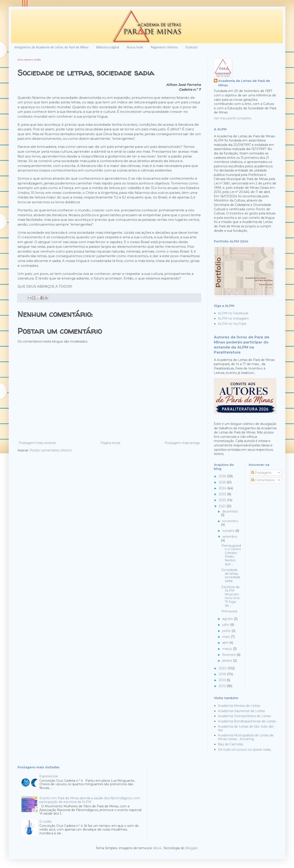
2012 (223, 686)
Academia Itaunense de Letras (241, 711)
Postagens (261, 473)
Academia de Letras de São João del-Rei (246, 728)
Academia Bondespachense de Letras (247, 721)
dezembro (230, 511)
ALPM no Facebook (233, 313)
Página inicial (110, 443)
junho (227, 631)
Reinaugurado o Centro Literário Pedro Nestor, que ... (231, 555)
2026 (223, 476)
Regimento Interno (164, 48)
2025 (223, 482)
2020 (223, 668)
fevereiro (229, 655)
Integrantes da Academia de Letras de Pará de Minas (52, 48)
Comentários (263, 480)
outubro (229, 531)
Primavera (229, 611)
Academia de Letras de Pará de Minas (244, 83)
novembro (230, 521)
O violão (46, 822)
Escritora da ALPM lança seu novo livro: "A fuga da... (231, 596)
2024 (223, 488)
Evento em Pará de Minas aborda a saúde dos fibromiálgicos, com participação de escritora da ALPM (90, 800)
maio (226, 637)
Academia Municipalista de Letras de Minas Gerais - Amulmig (246, 737)
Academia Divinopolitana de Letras (244, 716)
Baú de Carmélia (230, 744)
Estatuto (191, 48)
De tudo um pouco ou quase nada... (245, 750)
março (228, 649)
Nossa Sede (135, 48)
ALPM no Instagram (233, 318)
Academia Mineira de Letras (239, 706)
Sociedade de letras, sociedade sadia (231, 575)
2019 (223, 674)
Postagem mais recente (37, 443)
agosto (228, 619)
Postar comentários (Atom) (51, 450)
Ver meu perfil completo (233, 118)
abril (226, 643)
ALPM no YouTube (232, 324)
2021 (223, 506)
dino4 (158, 848)
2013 (223, 680)
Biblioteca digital (108, 48)
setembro (230, 537)
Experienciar (49, 776)
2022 (223, 500)
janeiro (228, 661)
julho (226, 625)
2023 (223, 494)
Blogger (192, 848)
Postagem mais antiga (182, 443)
